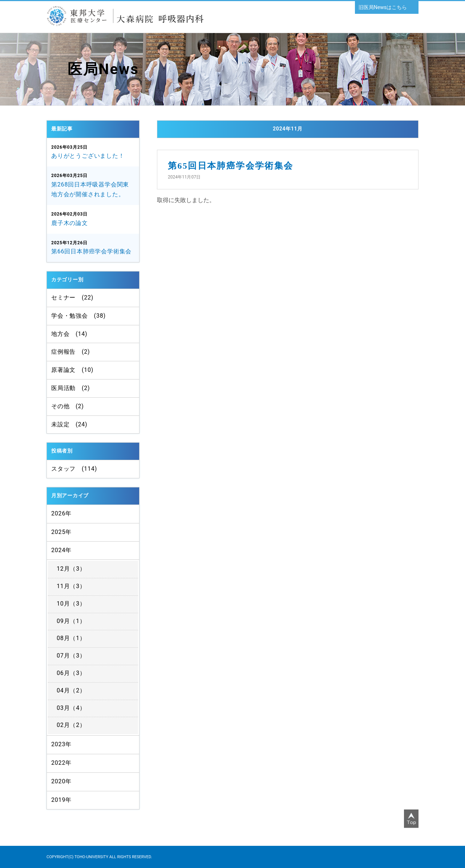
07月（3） (71, 656)
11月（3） (71, 586)
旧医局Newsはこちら (383, 7)
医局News (103, 69)
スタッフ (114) (74, 469)
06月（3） (71, 673)
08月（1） (71, 638)
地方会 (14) (69, 334)
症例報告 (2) (70, 352)
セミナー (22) (72, 298)
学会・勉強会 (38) (78, 316)
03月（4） (71, 708)
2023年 (61, 744)
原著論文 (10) (72, 370)
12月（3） (71, 569)
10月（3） (71, 604)
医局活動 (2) (70, 388)
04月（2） (71, 690)
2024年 (61, 550)
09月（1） (71, 621)
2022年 (61, 763)
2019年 (61, 800)
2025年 (61, 532)
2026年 (61, 513)
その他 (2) (68, 406)
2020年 (61, 781)
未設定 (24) (69, 424)
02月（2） (71, 725)
